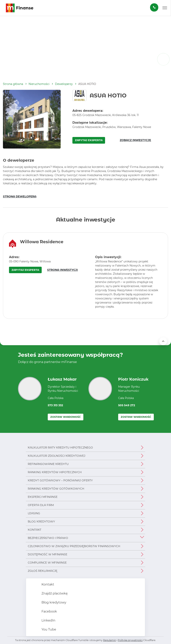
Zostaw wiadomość (66, 417)
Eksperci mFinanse (43, 497)
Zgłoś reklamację (43, 571)
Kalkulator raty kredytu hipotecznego (60, 448)
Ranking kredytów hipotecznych (55, 472)
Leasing (34, 513)
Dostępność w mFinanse (48, 554)
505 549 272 (127, 405)
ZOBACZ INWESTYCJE (135, 140)
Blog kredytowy (41, 522)
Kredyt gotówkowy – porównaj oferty (60, 480)
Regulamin (110, 640)
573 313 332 (55, 405)
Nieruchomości (39, 84)
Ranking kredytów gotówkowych (56, 489)
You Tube (48, 629)
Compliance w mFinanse (47, 563)
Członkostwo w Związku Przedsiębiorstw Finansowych (74, 546)
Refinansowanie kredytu (48, 464)
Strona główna (13, 84)
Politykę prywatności (130, 640)
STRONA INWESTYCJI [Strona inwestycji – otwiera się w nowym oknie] (63, 270)
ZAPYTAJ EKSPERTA (89, 140)
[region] (85, 276)
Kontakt (35, 530)
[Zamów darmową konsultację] (154, 7)
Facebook (49, 611)
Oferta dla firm (41, 505)
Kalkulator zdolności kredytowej (57, 456)
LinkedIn (48, 620)
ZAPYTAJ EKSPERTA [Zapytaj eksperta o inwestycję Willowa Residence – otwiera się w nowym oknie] (25, 270)
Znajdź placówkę (54, 593)
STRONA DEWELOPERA (20, 196)
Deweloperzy (64, 84)
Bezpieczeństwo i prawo (48, 538)
